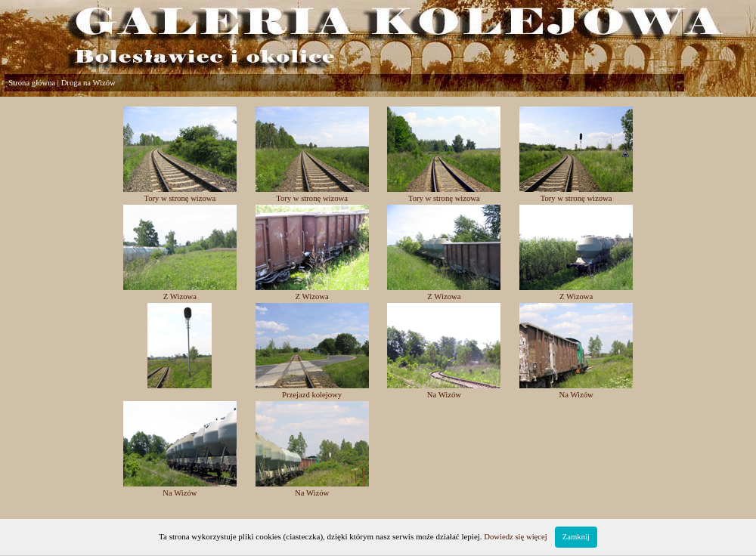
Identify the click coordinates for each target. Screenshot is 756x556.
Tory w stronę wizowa (180, 198)
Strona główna (32, 83)
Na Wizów (444, 395)
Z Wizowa (180, 297)
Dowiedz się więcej (515, 537)
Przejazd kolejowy (312, 395)
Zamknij (576, 537)
